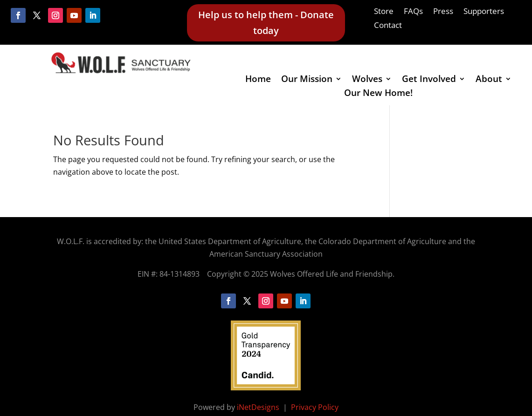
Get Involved (429, 80)
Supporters (484, 12)
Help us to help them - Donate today (266, 23)
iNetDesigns (259, 407)
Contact (388, 26)
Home (258, 80)
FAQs (413, 12)
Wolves (367, 80)
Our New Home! (378, 94)
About (489, 80)
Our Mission (307, 80)
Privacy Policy (315, 407)
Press (443, 12)
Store (384, 12)
